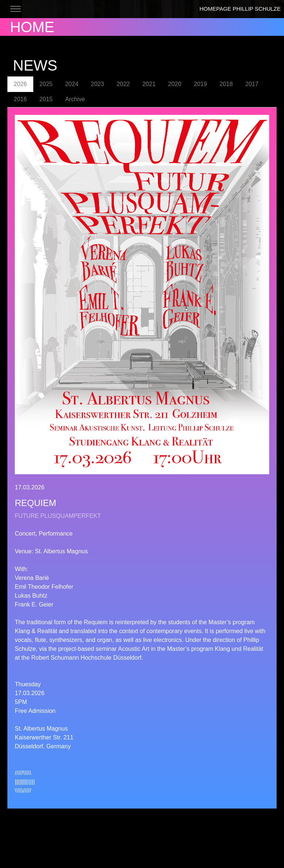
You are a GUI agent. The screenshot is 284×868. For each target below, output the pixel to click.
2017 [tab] (252, 84)
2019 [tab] (200, 84)
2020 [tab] (175, 84)
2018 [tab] (226, 84)
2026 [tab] (20, 84)
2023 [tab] (98, 84)
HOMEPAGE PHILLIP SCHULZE (240, 9)
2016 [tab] (20, 99)
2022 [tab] (123, 84)
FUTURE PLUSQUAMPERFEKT (58, 516)
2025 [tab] (46, 84)
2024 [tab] (72, 84)
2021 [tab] (149, 84)
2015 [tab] (46, 99)
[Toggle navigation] (15, 9)
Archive (75, 99)
